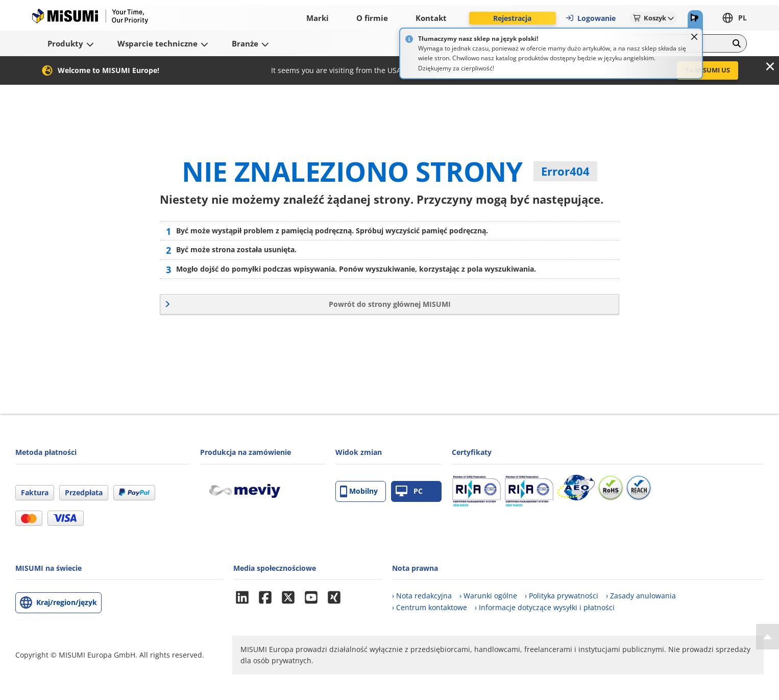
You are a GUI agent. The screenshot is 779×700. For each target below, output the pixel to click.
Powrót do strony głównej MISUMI (390, 304)
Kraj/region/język (67, 602)
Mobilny (359, 491)
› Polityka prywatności (562, 596)
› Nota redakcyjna (422, 596)
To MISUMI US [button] (708, 70)
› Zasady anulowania (641, 596)
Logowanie (590, 18)
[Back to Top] (768, 637)
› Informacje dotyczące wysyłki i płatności (545, 607)
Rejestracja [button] (512, 18)
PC (409, 491)
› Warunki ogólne (488, 596)
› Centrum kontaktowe (430, 607)
